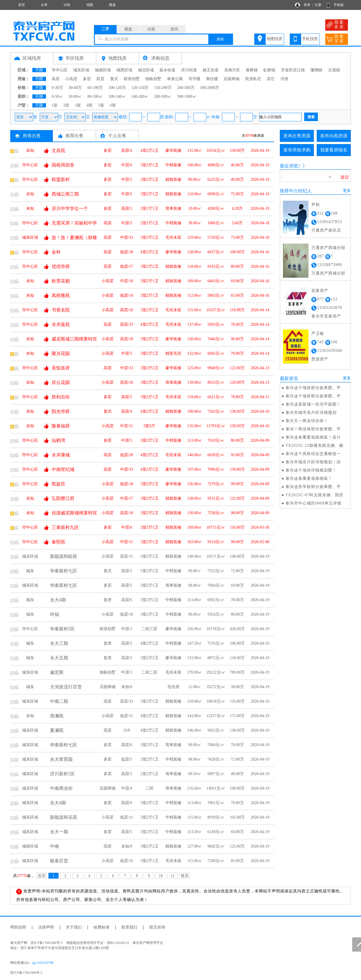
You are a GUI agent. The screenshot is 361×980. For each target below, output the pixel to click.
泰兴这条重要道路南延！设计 (313, 437)
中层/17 (127, 498)
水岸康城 (61, 455)
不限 (39, 70)
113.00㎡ (195, 440)
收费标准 (102, 927)
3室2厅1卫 (149, 165)
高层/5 (127, 208)
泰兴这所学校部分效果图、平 (313, 487)
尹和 (316, 205)
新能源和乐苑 (64, 817)
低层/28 (127, 252)
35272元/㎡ (216, 687)
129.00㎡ (195, 237)
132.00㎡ (195, 353)
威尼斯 (57, 672)
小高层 (71, 79)
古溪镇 (334, 70)
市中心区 (60, 70)
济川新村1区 (62, 774)
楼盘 (112, 5)
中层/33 (127, 237)
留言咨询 (157, 927)
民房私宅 (253, 79)
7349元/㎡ (216, 861)
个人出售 (117, 136)
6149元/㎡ (216, 832)
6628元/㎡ (216, 455)
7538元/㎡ (216, 513)
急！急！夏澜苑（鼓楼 (74, 237)
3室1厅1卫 (149, 527)
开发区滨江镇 (293, 70)
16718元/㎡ (216, 629)
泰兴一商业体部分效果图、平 (313, 429)
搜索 (220, 39)
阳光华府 (61, 411)
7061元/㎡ (216, 803)
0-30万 (57, 88)
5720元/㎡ (216, 237)
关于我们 (74, 927)
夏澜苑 (57, 730)
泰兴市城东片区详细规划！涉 (313, 462)
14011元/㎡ (216, 788)
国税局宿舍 (63, 165)
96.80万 (237, 339)
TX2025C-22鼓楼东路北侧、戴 (315, 446)
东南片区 (232, 70)
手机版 (339, 5)
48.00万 (237, 774)
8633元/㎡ (216, 382)
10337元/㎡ (216, 310)
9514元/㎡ (216, 542)
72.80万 (237, 571)
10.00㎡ (195, 208)
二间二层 (149, 672)
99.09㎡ (195, 745)
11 (173, 876)
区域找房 (32, 58)
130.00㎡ (195, 339)
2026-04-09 (260, 440)
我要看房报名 (334, 150)
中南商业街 (61, 788)
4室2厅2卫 (149, 150)
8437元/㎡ (216, 252)
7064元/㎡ (216, 585)
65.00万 (237, 295)
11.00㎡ (195, 687)
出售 (44, 5)
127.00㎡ (195, 846)
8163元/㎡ (216, 266)
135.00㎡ (195, 426)
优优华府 (61, 266)
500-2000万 (210, 88)
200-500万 (186, 88)
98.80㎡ (195, 585)
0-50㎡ (57, 96)
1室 (55, 105)
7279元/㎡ (216, 484)
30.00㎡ (195, 223)
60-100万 (95, 88)
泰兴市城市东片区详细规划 (311, 413)
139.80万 (237, 469)
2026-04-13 (260, 368)
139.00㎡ (195, 382)
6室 (113, 105)
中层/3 (127, 629)
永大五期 (59, 658)
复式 (114, 79)
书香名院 (61, 310)
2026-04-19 (260, 150)
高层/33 (127, 324)
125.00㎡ (195, 368)
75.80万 (237, 194)
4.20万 (237, 208)
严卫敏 (318, 334)
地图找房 (274, 39)
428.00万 (237, 629)
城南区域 (103, 70)
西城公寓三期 (65, 194)
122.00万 (237, 498)
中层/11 (126, 426)
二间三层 (149, 629)
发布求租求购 (297, 150)
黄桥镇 (252, 70)
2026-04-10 (260, 411)
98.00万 (237, 513)
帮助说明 (18, 927)
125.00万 (237, 846)
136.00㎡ (195, 484)
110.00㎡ (195, 194)
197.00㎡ (195, 469)
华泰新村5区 (62, 629)
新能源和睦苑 (64, 556)
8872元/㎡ (216, 658)
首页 (22, 5)
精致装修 (173, 179)
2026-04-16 (260, 252)
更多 (347, 191)
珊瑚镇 (316, 70)
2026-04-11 (260, 397)
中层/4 (127, 788)
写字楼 (194, 79)
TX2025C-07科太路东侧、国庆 (315, 495)
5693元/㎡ (216, 324)
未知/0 (127, 687)
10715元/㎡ (216, 527)
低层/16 (127, 861)
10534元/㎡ (216, 150)
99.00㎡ (195, 571)
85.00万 (237, 861)
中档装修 (173, 165)
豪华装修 (173, 150)
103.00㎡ (195, 542)
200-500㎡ (163, 96)
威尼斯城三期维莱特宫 (74, 339)
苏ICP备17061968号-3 (26, 973)
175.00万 (237, 716)
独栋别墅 (153, 79)
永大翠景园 (61, 759)
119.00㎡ (195, 397)
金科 (56, 252)
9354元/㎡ (216, 614)
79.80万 (237, 353)
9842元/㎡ (216, 846)
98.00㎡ (195, 759)
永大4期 (58, 600)
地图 (90, 5)
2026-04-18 (260, 223)
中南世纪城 (63, 469)
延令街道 (167, 70)
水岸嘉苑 (61, 324)
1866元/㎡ (216, 223)
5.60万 (237, 223)
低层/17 (127, 266)
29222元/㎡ (216, 672)
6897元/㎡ (216, 774)
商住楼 (212, 79)
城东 (30, 571)
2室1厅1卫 (149, 208)
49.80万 (237, 179)
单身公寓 (175, 79)
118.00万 (237, 658)
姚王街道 (211, 70)
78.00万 (237, 324)
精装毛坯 (173, 353)
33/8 (127, 730)
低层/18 (127, 484)
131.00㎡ (195, 150)
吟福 (54, 614)
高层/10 (127, 310)
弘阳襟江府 (63, 498)
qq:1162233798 (43, 963)
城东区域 (81, 70)
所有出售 (32, 136)
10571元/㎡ (216, 556)
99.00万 (237, 484)
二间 (149, 788)
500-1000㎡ (187, 96)
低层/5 (127, 759)
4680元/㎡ (216, 165)
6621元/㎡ (216, 397)
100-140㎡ (117, 96)
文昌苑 (58, 150)
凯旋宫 (58, 484)
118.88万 (237, 310)
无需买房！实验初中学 (74, 223)
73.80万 (237, 237)
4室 (90, 105)
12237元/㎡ (216, 716)
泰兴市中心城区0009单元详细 (313, 503)
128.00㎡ (195, 252)
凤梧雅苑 (61, 295)
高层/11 (126, 556)
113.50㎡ (195, 832)
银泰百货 (59, 861)
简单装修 (173, 208)
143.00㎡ (195, 716)
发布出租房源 (334, 136)
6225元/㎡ (216, 179)
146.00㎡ (195, 730)
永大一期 (59, 832)
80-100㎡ (95, 96)
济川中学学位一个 (70, 208)
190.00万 (237, 788)
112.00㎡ (195, 295)
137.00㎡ (195, 324)
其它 (271, 79)
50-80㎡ (75, 96)
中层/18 (127, 281)
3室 (78, 105)
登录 (307, 5)
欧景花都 (61, 281)
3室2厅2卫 (149, 179)
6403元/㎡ (216, 281)
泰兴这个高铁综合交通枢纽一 (313, 454)
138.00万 (237, 150)
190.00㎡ (195, 411)
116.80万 (237, 527)
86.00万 (237, 440)
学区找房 (75, 58)
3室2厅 (149, 426)
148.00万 (237, 556)
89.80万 (237, 266)
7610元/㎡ (216, 440)
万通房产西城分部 (328, 248)
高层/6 (127, 150)
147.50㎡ (195, 643)
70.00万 (237, 745)
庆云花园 (61, 382)
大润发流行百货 (66, 687)
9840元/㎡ (216, 368)
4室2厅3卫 (149, 469)
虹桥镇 (269, 70)
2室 (66, 105)
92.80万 (237, 455)
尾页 (185, 876)
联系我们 (129, 927)
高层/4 (127, 411)
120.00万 (237, 382)
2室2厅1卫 (149, 774)
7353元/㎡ (216, 571)
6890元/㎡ (216, 194)
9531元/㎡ (216, 498)
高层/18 (127, 339)
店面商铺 (232, 79)
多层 (87, 79)
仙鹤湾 (58, 440)
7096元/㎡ (216, 469)
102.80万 (237, 817)
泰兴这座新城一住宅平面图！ (313, 404)
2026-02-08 (260, 542)
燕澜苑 (57, 716)
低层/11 (126, 716)
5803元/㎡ (216, 295)
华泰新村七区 (64, 571)
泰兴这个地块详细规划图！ (311, 470)
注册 (318, 5)
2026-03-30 (260, 527)
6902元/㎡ (216, 600)
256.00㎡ (195, 629)
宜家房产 (320, 291)
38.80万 (237, 687)
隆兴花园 (61, 353)
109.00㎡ (195, 281)
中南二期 (59, 701)
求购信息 (160, 58)
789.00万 (237, 672)
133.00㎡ (195, 658)
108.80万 (237, 643)
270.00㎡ (195, 672)
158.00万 (237, 426)
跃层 (100, 79)
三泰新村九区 (65, 527)
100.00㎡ (195, 165)
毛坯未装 (173, 237)
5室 (101, 105)
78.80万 (237, 397)
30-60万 (75, 88)
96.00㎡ (195, 614)
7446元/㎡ (216, 339)
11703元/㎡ (216, 426)
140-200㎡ (140, 96)
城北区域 (146, 70)
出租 (67, 5)
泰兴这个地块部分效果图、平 (313, 388)
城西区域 (124, 70)
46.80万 (237, 165)
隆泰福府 (61, 426)
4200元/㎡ (216, 208)
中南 (54, 846)
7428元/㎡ (216, 759)
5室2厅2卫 (149, 571)
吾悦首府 (61, 368)
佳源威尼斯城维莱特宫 (74, 513)
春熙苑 (58, 542)
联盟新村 (61, 179)
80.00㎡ (195, 179)
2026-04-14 (260, 310)
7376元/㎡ (216, 643)
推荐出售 (74, 136)
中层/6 (127, 165)
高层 (56, 79)
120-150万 (140, 88)
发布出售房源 (297, 136)
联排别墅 (132, 79)
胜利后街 (61, 397)
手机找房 (310, 39)
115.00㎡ (195, 310)
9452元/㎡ (216, 730)
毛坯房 (173, 687)
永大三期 (59, 643)
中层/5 (127, 179)
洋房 (284, 79)
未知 (30, 150)
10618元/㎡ (216, 701)
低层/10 (127, 295)
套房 (108, 600)
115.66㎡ (195, 861)
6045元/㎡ (216, 353)
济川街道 (189, 70)
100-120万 (117, 88)
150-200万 (163, 88)
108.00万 (237, 252)
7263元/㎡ (216, 411)
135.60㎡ (195, 788)
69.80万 (237, 281)
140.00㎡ (195, 455)
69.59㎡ (195, 774)
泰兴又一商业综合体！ (307, 421)
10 (161, 876)
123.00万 (237, 368)
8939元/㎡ (216, 817)
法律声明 (46, 927)
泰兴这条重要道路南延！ (309, 478)
